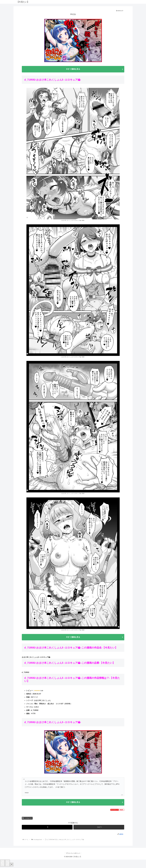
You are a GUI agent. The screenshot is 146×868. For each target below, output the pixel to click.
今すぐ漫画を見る (73, 69)
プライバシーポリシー (73, 854)
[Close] (12, 866)
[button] (99, 828)
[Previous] (2, 864)
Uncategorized (27, 819)
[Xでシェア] (47, 828)
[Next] (7, 864)
